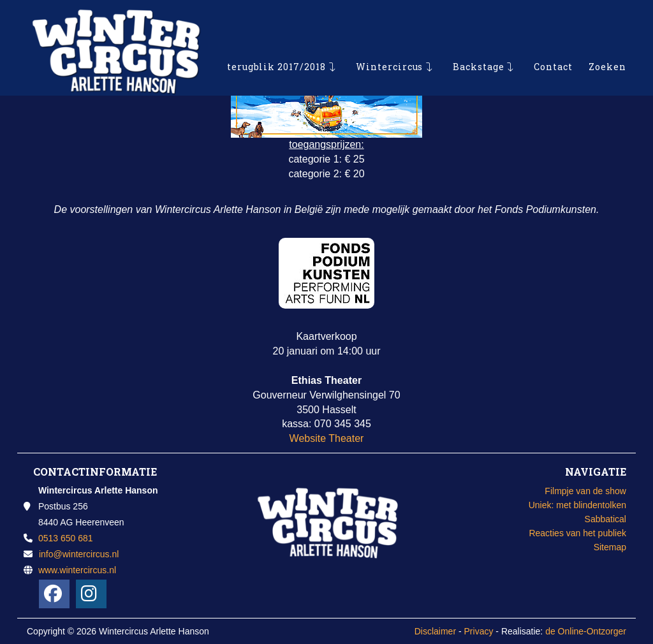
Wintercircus (390, 35)
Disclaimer (435, 631)
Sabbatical (605, 519)
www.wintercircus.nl (77, 570)
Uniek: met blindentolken (577, 505)
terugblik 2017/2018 (277, 35)
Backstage (479, 35)
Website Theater (327, 438)
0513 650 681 (66, 538)
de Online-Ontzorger (586, 631)
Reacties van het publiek (577, 533)
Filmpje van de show (585, 491)
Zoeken (607, 35)
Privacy (479, 631)
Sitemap (610, 547)
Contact (553, 35)
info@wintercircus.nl (79, 554)
